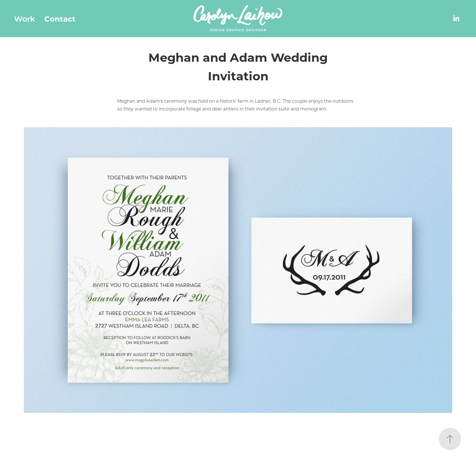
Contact (60, 18)
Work (25, 19)
